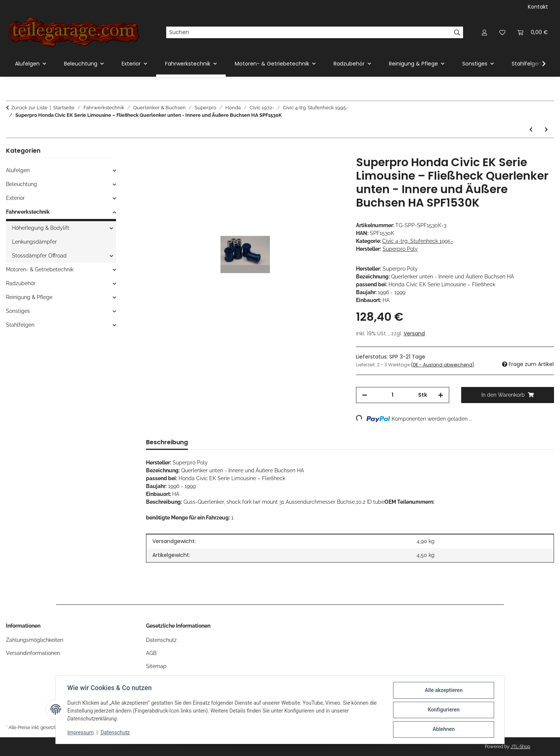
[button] (484, 32)
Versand (414, 333)
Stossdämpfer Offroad (39, 256)
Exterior (15, 198)
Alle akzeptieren (443, 691)
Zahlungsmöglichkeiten (35, 640)
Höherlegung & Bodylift (41, 228)
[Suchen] (309, 33)
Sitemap (156, 666)
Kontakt (538, 7)
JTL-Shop (520, 747)
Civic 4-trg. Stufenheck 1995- (418, 241)
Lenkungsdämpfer (34, 242)
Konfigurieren (443, 710)
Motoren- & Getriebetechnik (40, 269)
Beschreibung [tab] (167, 442)
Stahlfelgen (20, 325)
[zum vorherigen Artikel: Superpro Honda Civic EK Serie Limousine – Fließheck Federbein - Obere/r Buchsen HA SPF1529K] (531, 130)
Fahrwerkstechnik (28, 212)
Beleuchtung (22, 184)
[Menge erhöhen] (441, 395)
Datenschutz (116, 733)
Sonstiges (18, 311)
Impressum (81, 733)
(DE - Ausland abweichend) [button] (443, 365)
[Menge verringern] (365, 395)
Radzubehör (21, 283)
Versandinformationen (33, 653)
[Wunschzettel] (502, 32)
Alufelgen (18, 170)
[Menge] (393, 395)
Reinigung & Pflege (29, 297)
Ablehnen (443, 729)
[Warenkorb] (533, 32)
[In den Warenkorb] (152, 152)
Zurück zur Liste (29, 108)
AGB (151, 653)
